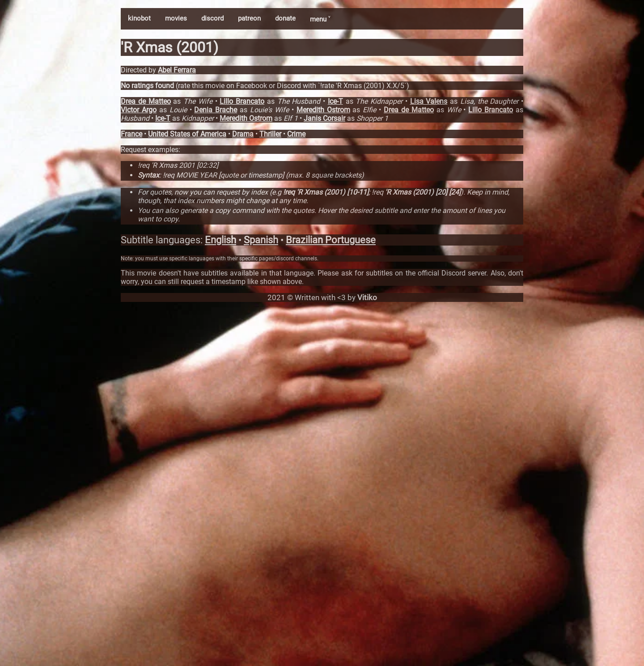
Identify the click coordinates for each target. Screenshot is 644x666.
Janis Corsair (324, 118)
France (131, 134)
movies (176, 18)
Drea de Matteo (146, 101)
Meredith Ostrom (323, 110)
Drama (243, 134)
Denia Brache (216, 110)
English (220, 240)
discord (212, 18)
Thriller (270, 134)
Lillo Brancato (242, 101)
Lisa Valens (429, 101)
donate (285, 18)
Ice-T (335, 101)
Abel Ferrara (177, 70)
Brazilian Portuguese (331, 240)
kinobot (139, 18)
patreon (249, 18)
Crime (296, 134)
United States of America (187, 134)
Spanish (261, 240)
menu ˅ (320, 19)
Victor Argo (139, 110)
